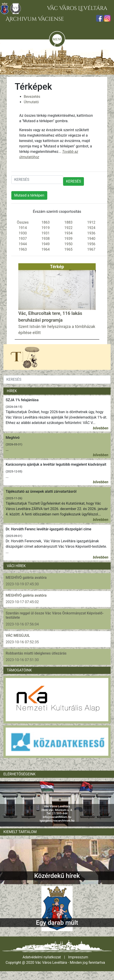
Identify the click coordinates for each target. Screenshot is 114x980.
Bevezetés (32, 97)
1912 (91, 222)
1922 (69, 228)
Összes (23, 222)
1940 (91, 239)
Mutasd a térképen (29, 195)
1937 (23, 239)
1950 (69, 244)
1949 (46, 244)
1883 (69, 222)
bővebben (101, 428)
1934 (69, 233)
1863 (46, 222)
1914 (23, 228)
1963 (23, 249)
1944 (23, 244)
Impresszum (78, 957)
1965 (69, 249)
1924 (91, 228)
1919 (46, 228)
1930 (23, 233)
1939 (69, 239)
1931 (46, 233)
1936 (91, 233)
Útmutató (31, 102)
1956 (91, 244)
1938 (46, 239)
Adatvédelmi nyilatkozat (42, 957)
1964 (46, 249)
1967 (91, 249)
